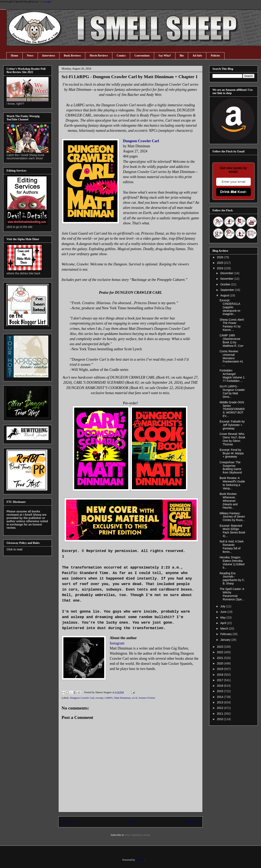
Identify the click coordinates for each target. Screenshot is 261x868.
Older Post (193, 822)
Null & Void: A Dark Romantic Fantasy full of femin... (232, 547)
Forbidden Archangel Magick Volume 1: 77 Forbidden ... (232, 376)
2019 (221, 669)
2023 (221, 647)
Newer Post (69, 822)
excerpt (99, 698)
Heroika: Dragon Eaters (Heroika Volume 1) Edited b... (232, 562)
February (226, 634)
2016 (221, 686)
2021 (221, 658)
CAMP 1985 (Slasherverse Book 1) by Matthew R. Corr (232, 340)
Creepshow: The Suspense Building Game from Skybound (231, 467)
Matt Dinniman (122, 698)
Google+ (48, 2)
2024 (221, 268)
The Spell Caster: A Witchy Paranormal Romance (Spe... (232, 594)
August (225, 295)
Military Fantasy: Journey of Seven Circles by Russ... (232, 517)
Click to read (14, 549)
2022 (221, 652)
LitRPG (109, 698)
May (223, 617)
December (227, 273)
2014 (221, 697)
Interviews (49, 56)
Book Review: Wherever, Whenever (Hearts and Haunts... (229, 501)
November (227, 279)
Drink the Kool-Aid (234, 192)
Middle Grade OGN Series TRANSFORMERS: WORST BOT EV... (232, 409)
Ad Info (197, 56)
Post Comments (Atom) (138, 835)
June (224, 612)
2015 (221, 691)
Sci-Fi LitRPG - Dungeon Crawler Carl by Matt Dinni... (232, 391)
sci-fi (134, 698)
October (226, 284)
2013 (221, 702)
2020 (221, 663)
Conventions (142, 56)
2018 (221, 675)
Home (14, 56)
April (223, 623)
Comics (121, 56)
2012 (221, 708)
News (30, 56)
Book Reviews (72, 56)
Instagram (117, 643)
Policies (215, 56)
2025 (221, 263)
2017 (221, 680)
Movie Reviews (99, 56)
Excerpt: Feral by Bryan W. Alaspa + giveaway (232, 453)
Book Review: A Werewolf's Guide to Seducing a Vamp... (232, 483)
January (226, 640)
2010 (221, 719)
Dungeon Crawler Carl (141, 141)
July (223, 606)
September (228, 290)
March (225, 629)
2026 (221, 257)
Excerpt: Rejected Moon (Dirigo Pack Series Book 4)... (232, 531)
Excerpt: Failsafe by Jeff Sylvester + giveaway (232, 425)
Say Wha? (165, 56)
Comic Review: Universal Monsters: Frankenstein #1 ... (231, 358)
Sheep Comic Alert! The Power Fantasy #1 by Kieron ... (232, 325)
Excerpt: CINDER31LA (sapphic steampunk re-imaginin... (230, 307)
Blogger (140, 860)
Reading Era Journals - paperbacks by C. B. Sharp (232, 578)
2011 (221, 714)
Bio (182, 56)
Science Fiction (147, 698)
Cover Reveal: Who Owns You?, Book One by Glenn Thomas (232, 439)
